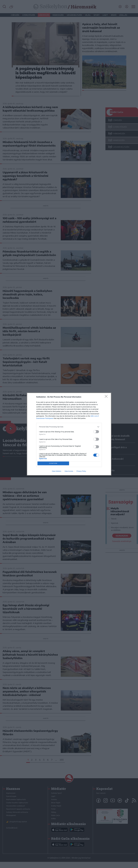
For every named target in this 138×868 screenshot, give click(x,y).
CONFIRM (53, 463)
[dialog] (69, 434)
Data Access (69, 471)
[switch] (96, 432)
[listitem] (69, 427)
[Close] (107, 397)
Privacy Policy (81, 471)
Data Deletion (57, 471)
